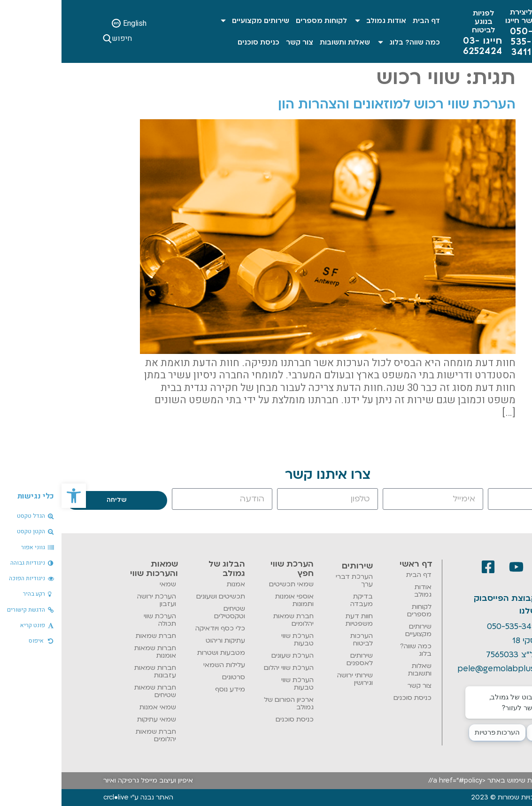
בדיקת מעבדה (300, 600)
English (73, 23)
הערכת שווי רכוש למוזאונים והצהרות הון (335, 104)
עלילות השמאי (163, 665)
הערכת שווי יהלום (227, 668)
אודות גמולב (318, 20)
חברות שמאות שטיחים (94, 691)
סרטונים (172, 677)
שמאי (106, 584)
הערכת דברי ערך (293, 580)
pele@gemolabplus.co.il (443, 669)
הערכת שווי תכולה (98, 620)
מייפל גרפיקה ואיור (69, 780)
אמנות (174, 584)
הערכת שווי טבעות (236, 640)
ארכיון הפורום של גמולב (227, 703)
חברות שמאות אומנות (94, 652)
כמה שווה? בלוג (347, 42)
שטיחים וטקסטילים (168, 612)
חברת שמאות (94, 636)
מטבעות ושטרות (160, 653)
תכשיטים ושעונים (159, 596)
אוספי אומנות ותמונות (233, 600)
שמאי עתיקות (95, 719)
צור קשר (238, 42)
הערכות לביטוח (300, 640)
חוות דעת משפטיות (298, 620)
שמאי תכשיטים (230, 584)
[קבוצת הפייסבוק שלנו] (486, 605)
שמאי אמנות (96, 707)
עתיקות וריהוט (164, 641)
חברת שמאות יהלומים (232, 620)
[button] (12, 496)
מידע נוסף (169, 689)
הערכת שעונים (231, 656)
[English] (55, 23)
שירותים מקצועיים (193, 20)
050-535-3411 (451, 626)
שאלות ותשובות (283, 42)
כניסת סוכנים (197, 42)
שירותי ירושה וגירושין (293, 679)
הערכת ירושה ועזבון (95, 600)
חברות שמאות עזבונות (94, 672)
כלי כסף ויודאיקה (159, 628)
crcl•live (54, 797)
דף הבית (365, 21)
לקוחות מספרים (260, 21)
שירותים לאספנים (298, 659)
